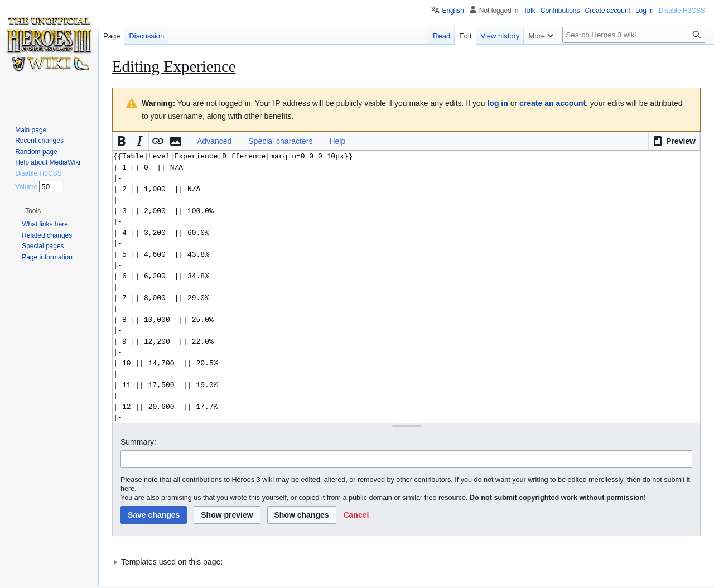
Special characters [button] (280, 141)
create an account (553, 103)
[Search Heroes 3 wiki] (634, 35)
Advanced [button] (214, 141)
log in (497, 103)
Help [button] (337, 141)
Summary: (138, 442)
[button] (674, 141)
